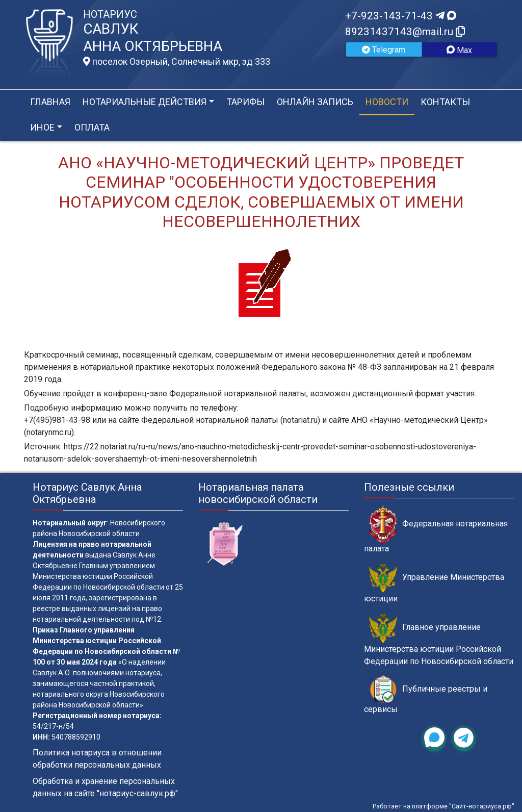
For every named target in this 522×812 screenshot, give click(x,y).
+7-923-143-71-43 (401, 16)
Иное (42, 127)
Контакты (445, 102)
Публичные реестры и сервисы (426, 695)
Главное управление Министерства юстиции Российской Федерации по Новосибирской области (439, 639)
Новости (387, 102)
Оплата (92, 127)
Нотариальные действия (145, 102)
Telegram (384, 50)
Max (459, 50)
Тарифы (245, 102)
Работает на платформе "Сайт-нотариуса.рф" (443, 806)
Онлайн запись (315, 102)
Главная (50, 102)
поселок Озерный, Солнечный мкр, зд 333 (177, 62)
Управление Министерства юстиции (434, 583)
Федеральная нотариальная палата (436, 529)
